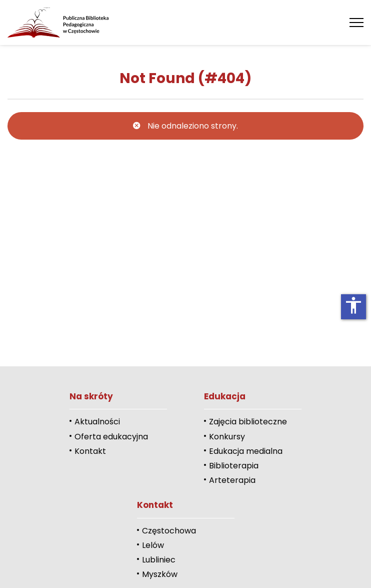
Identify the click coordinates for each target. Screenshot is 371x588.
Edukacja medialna (246, 451)
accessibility (353, 305)
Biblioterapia (234, 466)
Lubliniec (159, 560)
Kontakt (90, 451)
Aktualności (97, 422)
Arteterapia (232, 480)
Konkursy (227, 437)
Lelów (153, 545)
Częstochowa (169, 531)
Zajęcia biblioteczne (248, 422)
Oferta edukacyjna (111, 437)
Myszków (160, 574)
